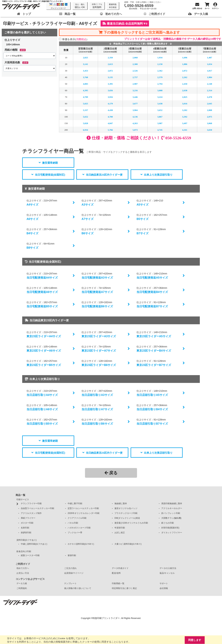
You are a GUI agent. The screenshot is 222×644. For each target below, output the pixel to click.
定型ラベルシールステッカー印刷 (83, 508)
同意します (195, 640)
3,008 (160, 90)
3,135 (110, 77)
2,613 (110, 64)
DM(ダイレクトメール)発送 (127, 518)
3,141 (85, 64)
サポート (164, 583)
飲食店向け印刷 (24, 551)
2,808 (209, 110)
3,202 (185, 110)
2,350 (110, 58)
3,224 (160, 97)
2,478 (209, 97)
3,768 (85, 77)
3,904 (135, 110)
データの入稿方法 (168, 568)
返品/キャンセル (167, 573)
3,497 (185, 123)
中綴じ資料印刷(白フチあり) (34, 544)
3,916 (110, 97)
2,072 (185, 71)
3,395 (110, 84)
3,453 (85, 71)
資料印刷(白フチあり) (27, 540)
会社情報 (164, 588)
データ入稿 (22, 583)
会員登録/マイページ (74, 573)
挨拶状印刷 (26, 533)
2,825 (85, 58)
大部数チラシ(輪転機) (171, 518)
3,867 (160, 117)
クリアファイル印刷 (77, 518)
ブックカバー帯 (75, 533)
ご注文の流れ (70, 568)
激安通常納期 (50, 163)
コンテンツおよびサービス (30, 579)
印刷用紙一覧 (118, 583)
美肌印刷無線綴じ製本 (172, 504)
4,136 (135, 117)
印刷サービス (23, 500)
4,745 (160, 130)
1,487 (209, 58)
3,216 (135, 90)
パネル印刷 (73, 523)
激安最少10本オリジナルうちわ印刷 (131, 523)
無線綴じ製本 (121, 504)
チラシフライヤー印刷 (31, 504)
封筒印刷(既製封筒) (170, 528)
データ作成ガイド (120, 568)
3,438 (160, 104)
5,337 (85, 110)
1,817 (209, 71)
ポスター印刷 (27, 523)
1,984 (209, 77)
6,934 (85, 130)
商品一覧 (20, 495)
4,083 (85, 84)
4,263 (135, 123)
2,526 (135, 71)
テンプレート (70, 583)
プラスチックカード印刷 (126, 513)
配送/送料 (116, 573)
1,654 (209, 64)
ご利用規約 (22, 588)
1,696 (185, 58)
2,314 (209, 90)
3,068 (209, 123)
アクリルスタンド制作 (31, 513)
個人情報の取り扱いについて (78, 588)
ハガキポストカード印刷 (79, 528)
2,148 (209, 84)
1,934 (160, 58)
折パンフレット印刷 (171, 513)
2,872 (110, 71)
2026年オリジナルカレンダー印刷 (84, 513)
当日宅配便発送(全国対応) (50, 175)
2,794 (160, 84)
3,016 (185, 104)
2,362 (160, 71)
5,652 (85, 117)
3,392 (185, 117)
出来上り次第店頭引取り (158, 175)
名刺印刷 (25, 528)
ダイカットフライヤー (172, 533)
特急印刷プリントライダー (106, 618)
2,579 (160, 77)
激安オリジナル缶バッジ (126, 508)
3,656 (110, 90)
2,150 (160, 64)
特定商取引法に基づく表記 (124, 588)
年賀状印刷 (120, 528)
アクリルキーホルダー (172, 508)
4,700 (110, 117)
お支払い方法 (23, 573)
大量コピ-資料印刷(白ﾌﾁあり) (128, 544)
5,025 (85, 104)
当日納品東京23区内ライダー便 (104, 175)
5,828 (85, 123)
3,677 (135, 104)
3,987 (160, 123)
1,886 (185, 64)
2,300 (135, 64)
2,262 (185, 77)
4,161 (185, 130)
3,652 (160, 110)
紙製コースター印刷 (30, 555)
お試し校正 (120, 533)
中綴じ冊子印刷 (75, 504)
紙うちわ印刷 (168, 523)
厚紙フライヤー (28, 518)
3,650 (209, 130)
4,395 (85, 90)
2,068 (135, 58)
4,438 (110, 110)
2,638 (185, 90)
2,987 (135, 84)
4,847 (110, 123)
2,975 (209, 117)
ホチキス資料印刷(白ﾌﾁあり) (81, 544)
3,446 (135, 97)
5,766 (110, 130)
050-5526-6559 (140, 6)
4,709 (85, 97)
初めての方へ (23, 568)
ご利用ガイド (23, 564)
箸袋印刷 (72, 555)
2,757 (135, 77)
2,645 (209, 104)
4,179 (110, 104)
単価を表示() (75, 39)
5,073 (135, 130)
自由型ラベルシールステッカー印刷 (37, 508)
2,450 (185, 84)
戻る (111, 473)
